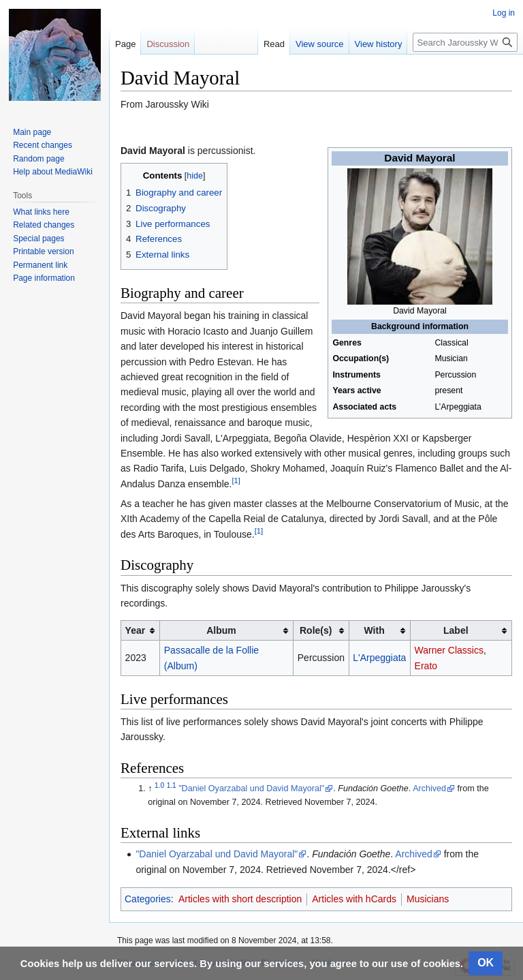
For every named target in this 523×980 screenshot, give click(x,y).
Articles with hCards (354, 899)
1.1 (172, 785)
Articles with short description (240, 899)
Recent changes (43, 145)
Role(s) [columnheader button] (316, 630)
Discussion (168, 44)
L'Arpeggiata (379, 658)
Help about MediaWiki (53, 172)
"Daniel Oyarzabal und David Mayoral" (251, 788)
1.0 (159, 785)
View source (320, 44)
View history (379, 44)
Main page (32, 132)
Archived (429, 788)
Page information (44, 278)
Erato (426, 666)
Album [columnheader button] (221, 630)
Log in (504, 13)
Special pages (38, 239)
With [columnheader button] (375, 630)
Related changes (44, 225)
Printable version (43, 251)
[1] (236, 480)
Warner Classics (449, 650)
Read (274, 44)
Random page (38, 159)
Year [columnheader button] (136, 630)
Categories (148, 899)
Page (125, 44)
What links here (41, 212)
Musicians (428, 899)
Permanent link (40, 265)
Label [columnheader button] (456, 630)
